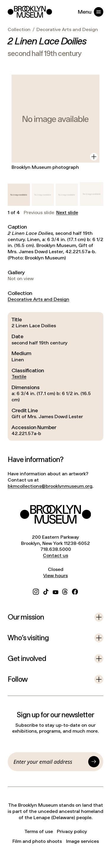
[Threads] (65, 591)
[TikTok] (46, 591)
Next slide (67, 213)
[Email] (50, 762)
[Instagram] (36, 591)
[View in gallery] (94, 157)
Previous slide (39, 213)
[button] (19, 195)
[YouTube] (55, 591)
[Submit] (94, 762)
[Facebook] (75, 591)
